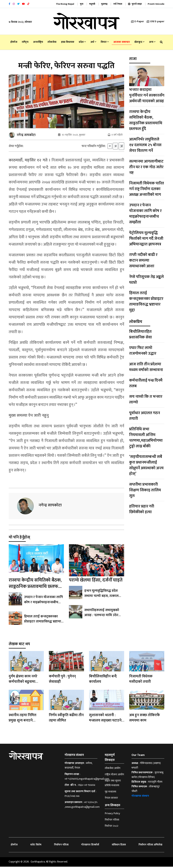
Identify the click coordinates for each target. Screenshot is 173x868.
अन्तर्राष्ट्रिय (38, 42)
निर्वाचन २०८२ (112, 827)
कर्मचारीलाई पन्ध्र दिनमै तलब (146, 383)
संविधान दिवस (119, 846)
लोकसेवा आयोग (113, 770)
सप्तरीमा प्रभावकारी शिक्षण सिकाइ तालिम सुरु (145, 490)
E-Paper (137, 21)
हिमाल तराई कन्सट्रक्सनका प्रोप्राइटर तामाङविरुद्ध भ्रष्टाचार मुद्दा (43, 623)
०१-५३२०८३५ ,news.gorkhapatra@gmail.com (82, 806)
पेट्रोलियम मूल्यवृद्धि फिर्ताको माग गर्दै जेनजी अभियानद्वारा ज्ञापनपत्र (146, 239)
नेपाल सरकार (111, 799)
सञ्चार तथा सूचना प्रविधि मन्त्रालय (113, 784)
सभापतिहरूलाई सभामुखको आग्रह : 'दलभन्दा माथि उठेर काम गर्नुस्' (104, 616)
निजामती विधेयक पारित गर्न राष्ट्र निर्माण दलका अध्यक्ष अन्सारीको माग (147, 189)
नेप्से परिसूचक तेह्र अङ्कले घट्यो (146, 280)
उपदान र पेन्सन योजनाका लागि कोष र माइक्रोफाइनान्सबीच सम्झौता (43, 604)
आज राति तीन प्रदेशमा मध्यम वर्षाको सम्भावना (146, 367)
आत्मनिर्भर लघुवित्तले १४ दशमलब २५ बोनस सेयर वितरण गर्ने (145, 145)
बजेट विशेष (36, 846)
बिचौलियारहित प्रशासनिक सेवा (141, 334)
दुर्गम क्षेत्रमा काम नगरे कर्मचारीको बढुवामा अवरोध (23, 683)
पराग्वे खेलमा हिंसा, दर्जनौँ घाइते (96, 581)
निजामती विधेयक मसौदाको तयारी (141, 680)
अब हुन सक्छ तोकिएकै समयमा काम (145, 719)
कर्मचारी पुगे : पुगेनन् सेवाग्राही (62, 680)
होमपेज (14, 42)
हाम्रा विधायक (68, 42)
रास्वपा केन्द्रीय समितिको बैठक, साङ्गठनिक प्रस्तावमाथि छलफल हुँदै (35, 588)
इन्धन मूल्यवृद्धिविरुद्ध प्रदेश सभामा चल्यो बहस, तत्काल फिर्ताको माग (101, 597)
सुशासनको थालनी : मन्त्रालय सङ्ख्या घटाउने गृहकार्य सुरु (105, 722)
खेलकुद (139, 42)
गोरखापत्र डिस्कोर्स (90, 846)
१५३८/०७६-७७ (72, 797)
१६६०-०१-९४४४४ (87, 786)
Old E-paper (155, 21)
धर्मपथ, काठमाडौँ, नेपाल (78, 767)
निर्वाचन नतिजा (112, 821)
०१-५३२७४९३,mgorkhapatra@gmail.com (87, 780)
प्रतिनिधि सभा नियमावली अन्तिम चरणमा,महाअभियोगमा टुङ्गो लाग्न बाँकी (146, 438)
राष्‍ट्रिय (25, 42)
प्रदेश (82, 42)
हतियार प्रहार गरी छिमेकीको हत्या (142, 509)
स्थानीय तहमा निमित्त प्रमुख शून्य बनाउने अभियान (23, 722)
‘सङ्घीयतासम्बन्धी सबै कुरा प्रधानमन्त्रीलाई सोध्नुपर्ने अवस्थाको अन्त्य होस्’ (146, 465)
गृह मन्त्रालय (110, 793)
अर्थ (93, 42)
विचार (105, 42)
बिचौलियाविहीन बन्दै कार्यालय (103, 680)
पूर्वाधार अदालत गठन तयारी (145, 416)
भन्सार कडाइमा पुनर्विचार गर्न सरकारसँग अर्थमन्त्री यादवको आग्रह (147, 95)
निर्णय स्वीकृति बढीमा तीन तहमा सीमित (66, 719)
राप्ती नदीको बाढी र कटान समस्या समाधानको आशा (143, 260)
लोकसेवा (52, 42)
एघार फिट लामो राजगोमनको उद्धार (143, 351)
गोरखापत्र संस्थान (140, 797)
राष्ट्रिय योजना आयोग (114, 776)
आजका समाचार (122, 42)
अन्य (152, 42)
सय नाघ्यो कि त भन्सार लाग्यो (146, 399)
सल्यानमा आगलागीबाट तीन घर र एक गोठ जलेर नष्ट (146, 167)
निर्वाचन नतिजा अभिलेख (150, 846)
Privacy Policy (112, 815)
